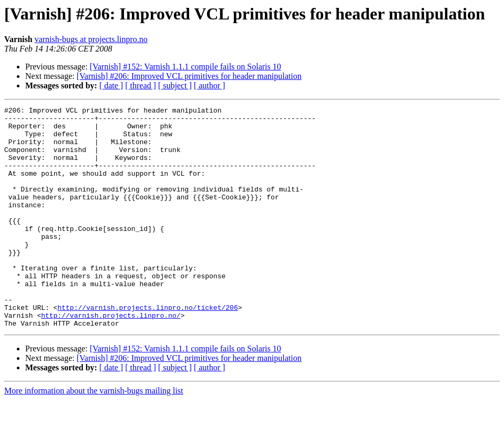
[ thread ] (141, 85)
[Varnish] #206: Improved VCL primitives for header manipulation (189, 76)
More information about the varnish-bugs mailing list (94, 435)
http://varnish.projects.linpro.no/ (111, 358)
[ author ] (210, 85)
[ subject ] (175, 85)
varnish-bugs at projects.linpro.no (91, 39)
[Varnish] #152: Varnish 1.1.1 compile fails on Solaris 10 (186, 67)
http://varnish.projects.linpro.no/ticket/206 (147, 348)
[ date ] (111, 85)
